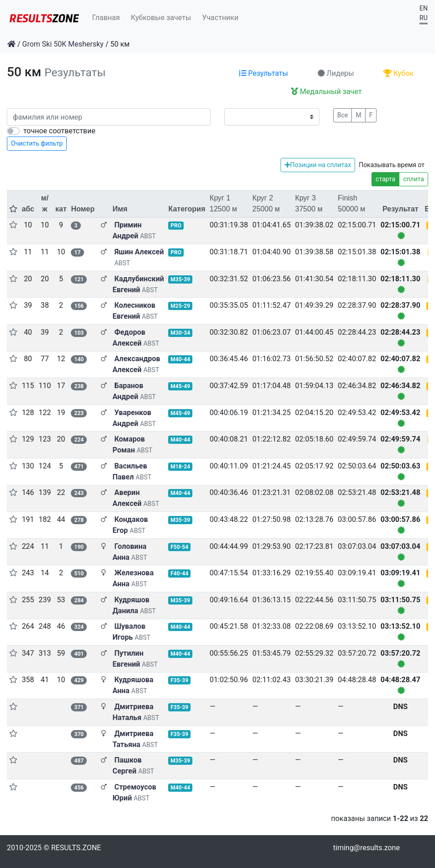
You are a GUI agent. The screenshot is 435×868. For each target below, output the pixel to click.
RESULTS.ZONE (76, 848)
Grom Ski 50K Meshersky (63, 44)
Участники (220, 18)
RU (424, 18)
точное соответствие (59, 131)
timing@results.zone (366, 848)
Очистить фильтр (37, 143)
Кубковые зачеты (161, 18)
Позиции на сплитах (318, 165)
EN (424, 8)
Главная (106, 18)
